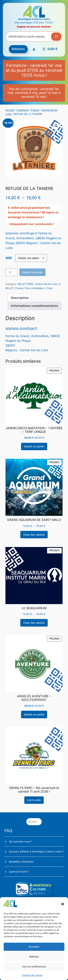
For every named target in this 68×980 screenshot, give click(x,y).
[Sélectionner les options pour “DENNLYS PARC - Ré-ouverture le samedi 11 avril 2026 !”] (34, 800)
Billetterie (18, 49)
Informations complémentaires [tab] (35, 306)
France (35, 110)
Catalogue (22, 110)
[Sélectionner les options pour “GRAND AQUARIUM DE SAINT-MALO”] (34, 535)
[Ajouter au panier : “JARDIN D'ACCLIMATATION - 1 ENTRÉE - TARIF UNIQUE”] (34, 447)
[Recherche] (56, 37)
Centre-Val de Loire (46, 284)
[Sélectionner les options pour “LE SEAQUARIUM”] (34, 623)
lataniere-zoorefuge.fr (21, 328)
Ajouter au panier (32, 272)
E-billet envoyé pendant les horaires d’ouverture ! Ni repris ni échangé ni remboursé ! (33, 212)
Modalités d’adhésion (21, 862)
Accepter (34, 947)
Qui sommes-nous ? (20, 841)
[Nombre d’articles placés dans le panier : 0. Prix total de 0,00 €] (49, 49)
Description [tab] (20, 298)
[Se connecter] (34, 49)
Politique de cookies (32, 975)
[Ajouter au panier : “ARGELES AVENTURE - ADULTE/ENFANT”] (34, 714)
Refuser (34, 957)
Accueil (10, 110)
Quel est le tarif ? (19, 872)
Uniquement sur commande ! (32, 224)
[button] (63, 904)
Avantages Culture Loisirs (34, 19)
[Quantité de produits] (11, 272)
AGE (9, 258)
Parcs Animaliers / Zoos (39, 288)
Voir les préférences (34, 966)
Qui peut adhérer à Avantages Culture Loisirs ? (36, 851)
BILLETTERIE (26, 284)
